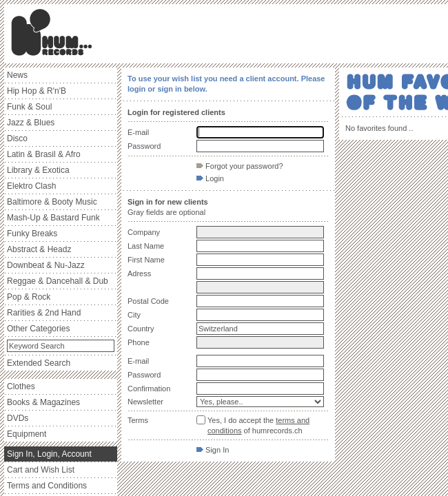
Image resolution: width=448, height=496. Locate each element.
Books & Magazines (43, 402)
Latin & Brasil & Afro (44, 154)
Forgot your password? (240, 166)
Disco (17, 138)
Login (210, 178)
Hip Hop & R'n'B (37, 91)
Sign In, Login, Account (49, 454)
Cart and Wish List (41, 470)
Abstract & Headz (39, 249)
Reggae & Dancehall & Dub (58, 281)
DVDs (18, 418)
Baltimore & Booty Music (52, 202)
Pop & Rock (29, 297)
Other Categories (38, 329)
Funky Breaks (32, 234)
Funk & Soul (29, 107)
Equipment (27, 434)
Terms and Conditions (47, 486)
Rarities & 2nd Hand (44, 313)
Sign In (213, 450)
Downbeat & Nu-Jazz (46, 265)
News (17, 75)
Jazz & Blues (31, 123)
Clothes (21, 386)
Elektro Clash (31, 186)
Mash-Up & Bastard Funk (53, 218)
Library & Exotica (38, 170)
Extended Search (39, 363)
